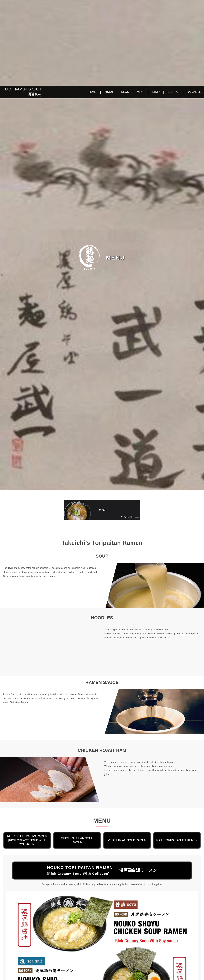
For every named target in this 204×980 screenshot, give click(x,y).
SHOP (156, 6)
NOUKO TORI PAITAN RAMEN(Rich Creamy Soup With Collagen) (27, 754)
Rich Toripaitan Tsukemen (177, 754)
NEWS (125, 6)
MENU (141, 6)
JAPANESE (194, 6)
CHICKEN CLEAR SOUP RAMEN (77, 754)
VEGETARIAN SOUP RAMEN (127, 754)
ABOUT (109, 6)
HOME (93, 6)
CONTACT (174, 6)
